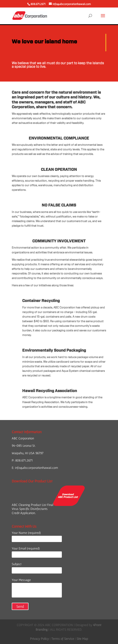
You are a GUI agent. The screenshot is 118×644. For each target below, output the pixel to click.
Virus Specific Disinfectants (30, 509)
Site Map (82, 639)
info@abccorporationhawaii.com (37, 468)
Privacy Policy (39, 639)
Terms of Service (63, 639)
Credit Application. (24, 513)
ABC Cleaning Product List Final (48, 505)
